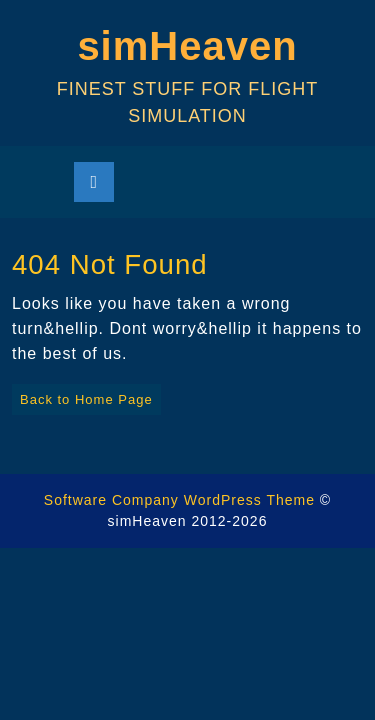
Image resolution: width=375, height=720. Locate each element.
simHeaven (187, 46)
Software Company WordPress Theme (179, 500)
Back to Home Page (82, 395)
